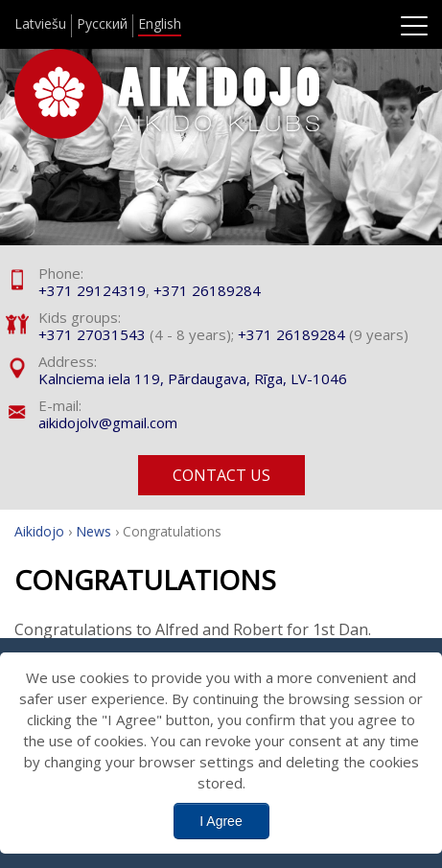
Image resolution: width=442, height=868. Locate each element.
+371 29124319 (92, 290)
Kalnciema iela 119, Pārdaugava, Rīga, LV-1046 (193, 378)
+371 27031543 (92, 334)
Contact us (221, 475)
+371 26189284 (207, 290)
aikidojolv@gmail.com (108, 423)
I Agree (221, 821)
